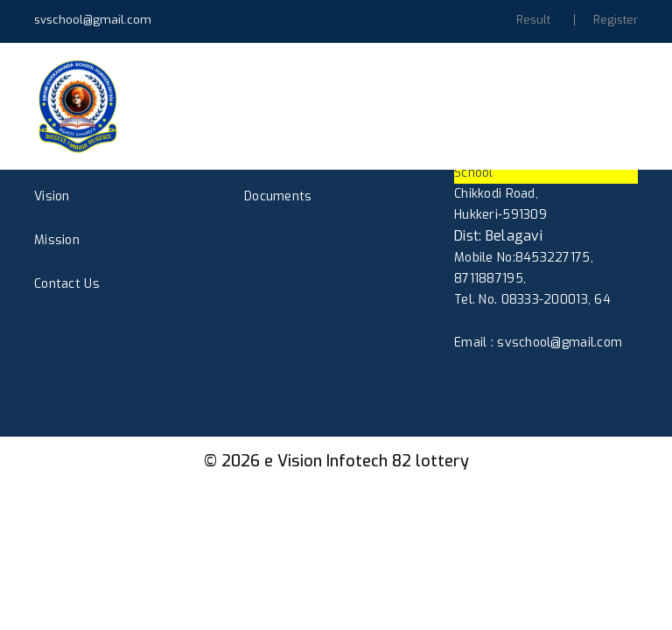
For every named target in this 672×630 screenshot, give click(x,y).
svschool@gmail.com (93, 20)
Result (533, 20)
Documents (278, 196)
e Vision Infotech (326, 461)
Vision (52, 196)
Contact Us (67, 284)
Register (616, 20)
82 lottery (430, 461)
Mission (57, 240)
